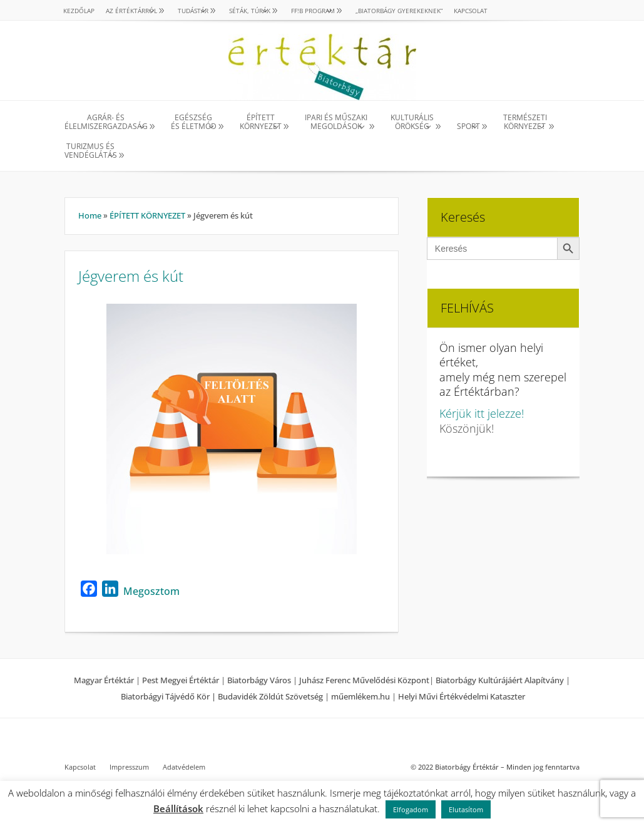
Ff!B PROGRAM (313, 11)
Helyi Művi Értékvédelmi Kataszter (462, 696)
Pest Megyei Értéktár (181, 680)
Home (90, 215)
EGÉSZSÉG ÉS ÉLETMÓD (194, 122)
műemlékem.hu (360, 696)
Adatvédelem (184, 767)
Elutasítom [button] (466, 809)
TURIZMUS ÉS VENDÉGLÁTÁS (91, 151)
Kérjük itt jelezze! (482, 413)
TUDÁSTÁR (193, 11)
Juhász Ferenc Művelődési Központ (364, 680)
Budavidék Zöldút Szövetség (271, 696)
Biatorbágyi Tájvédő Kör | (169, 696)
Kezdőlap (79, 11)
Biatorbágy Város (259, 680)
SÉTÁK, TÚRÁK (250, 11)
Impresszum (129, 767)
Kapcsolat (471, 11)
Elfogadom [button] (411, 809)
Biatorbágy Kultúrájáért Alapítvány (500, 680)
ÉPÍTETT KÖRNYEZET (261, 122)
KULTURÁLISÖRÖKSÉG (412, 122)
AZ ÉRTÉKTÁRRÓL (131, 11)
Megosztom (151, 591)
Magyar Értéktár (104, 680)
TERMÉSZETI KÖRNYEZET (525, 122)
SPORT (468, 126)
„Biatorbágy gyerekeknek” (399, 11)
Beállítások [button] (178, 808)
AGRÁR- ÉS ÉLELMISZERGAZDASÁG (106, 122)
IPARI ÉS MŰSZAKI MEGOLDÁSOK (336, 122)
